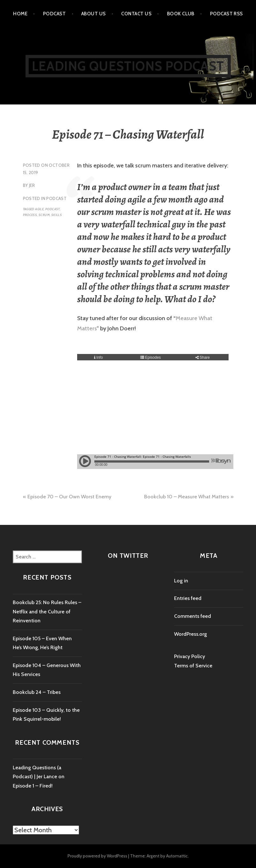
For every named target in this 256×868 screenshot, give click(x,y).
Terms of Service (193, 666)
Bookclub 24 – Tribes (37, 692)
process (30, 215)
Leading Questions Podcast (128, 66)
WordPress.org (190, 634)
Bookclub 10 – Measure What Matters (187, 497)
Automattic (177, 856)
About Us (94, 14)
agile (39, 209)
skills (57, 215)
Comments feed (193, 616)
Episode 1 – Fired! (33, 786)
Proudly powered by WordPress (97, 856)
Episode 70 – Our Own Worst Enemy (69, 497)
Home (20, 14)
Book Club (181, 14)
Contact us (136, 14)
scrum (44, 215)
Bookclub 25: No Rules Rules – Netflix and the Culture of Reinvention (47, 611)
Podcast (54, 14)
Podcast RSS (227, 14)
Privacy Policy (190, 656)
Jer (32, 185)
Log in (181, 581)
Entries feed (188, 598)
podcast (52, 209)
